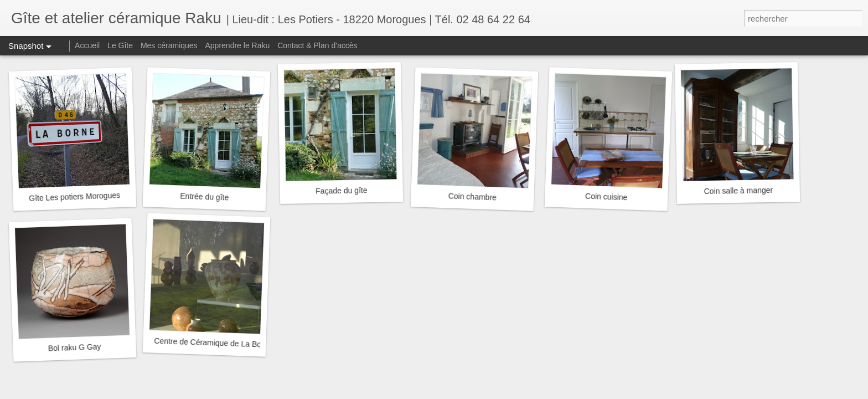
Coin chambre (473, 196)
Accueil (87, 45)
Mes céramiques (169, 45)
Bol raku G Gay (75, 347)
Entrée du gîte (204, 196)
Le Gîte (120, 45)
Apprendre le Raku (238, 45)
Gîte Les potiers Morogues (74, 197)
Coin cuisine (606, 197)
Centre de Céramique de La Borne (213, 343)
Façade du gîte (342, 191)
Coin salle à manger (738, 191)
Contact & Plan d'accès (317, 45)
